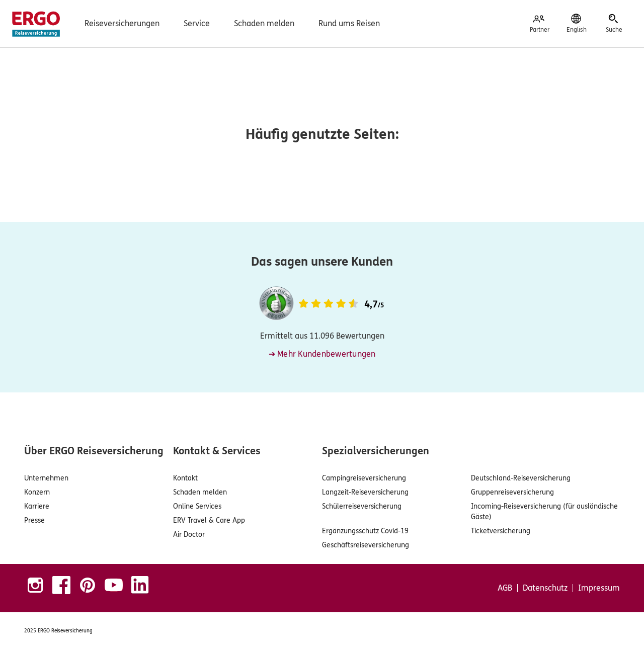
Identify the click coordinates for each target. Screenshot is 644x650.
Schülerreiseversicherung (362, 506)
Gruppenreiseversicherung (512, 492)
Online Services (197, 506)
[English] (577, 24)
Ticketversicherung (501, 531)
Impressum (599, 588)
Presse (34, 520)
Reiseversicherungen (122, 23)
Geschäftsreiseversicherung (366, 545)
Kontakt (185, 478)
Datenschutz (545, 588)
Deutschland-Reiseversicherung (521, 478)
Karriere (37, 506)
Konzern (37, 492)
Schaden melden (264, 23)
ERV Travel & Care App (209, 520)
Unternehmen (46, 478)
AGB (505, 588)
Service (197, 23)
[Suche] (614, 24)
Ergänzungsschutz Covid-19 (365, 531)
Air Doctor (189, 535)
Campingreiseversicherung (364, 478)
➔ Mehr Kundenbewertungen (322, 354)
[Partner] (539, 24)
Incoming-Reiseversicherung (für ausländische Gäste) (544, 512)
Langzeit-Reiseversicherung (365, 492)
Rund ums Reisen (349, 23)
